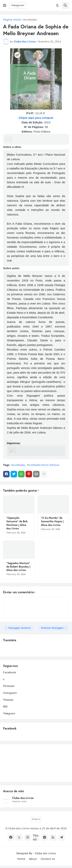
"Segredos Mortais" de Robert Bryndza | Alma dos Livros (18, 567)
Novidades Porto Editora (43, 465)
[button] (5, 6)
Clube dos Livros (23, 798)
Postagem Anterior (20, 628)
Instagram (10, 693)
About (33, 859)
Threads (8, 700)
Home (21, 859)
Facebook (10, 672)
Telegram (9, 713)
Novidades (30, 20)
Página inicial (12, 20)
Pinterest (9, 686)
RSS (5, 707)
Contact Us (48, 859)
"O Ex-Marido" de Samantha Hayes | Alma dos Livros (52, 521)
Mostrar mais (19, 801)
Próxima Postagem (52, 628)
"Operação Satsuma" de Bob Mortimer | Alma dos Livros (17, 523)
